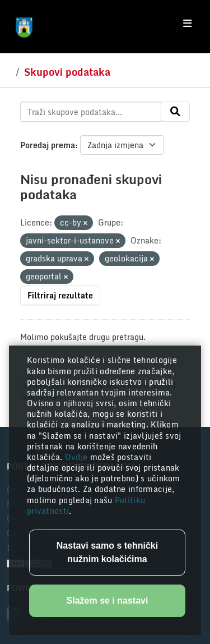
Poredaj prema (48, 145)
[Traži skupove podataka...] (91, 112)
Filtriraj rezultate (60, 295)
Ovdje (78, 457)
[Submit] (175, 112)
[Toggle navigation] (187, 24)
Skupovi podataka (67, 72)
